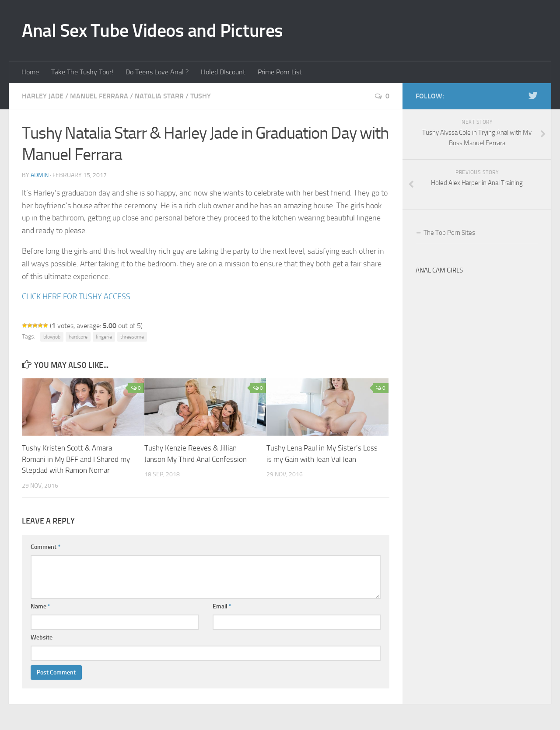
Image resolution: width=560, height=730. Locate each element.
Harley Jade (43, 96)
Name (40, 606)
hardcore (78, 337)
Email (222, 606)
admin (40, 175)
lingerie (104, 337)
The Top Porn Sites (449, 233)
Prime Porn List (280, 72)
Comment (45, 547)
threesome (132, 337)
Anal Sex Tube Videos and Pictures (152, 31)
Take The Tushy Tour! (82, 72)
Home (30, 72)
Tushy (201, 96)
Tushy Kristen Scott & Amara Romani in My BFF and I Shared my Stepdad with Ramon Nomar (76, 459)
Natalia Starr (159, 96)
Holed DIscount (223, 72)
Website (42, 637)
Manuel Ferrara (99, 96)
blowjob (52, 337)
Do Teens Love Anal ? (157, 72)
